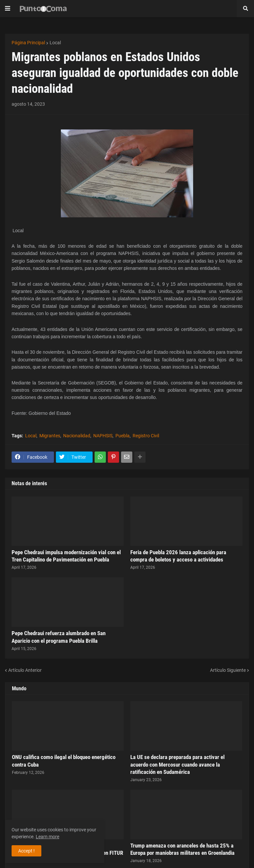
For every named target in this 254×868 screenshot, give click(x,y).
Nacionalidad (77, 436)
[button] (8, 9)
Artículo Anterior (25, 670)
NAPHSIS (103, 436)
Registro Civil (146, 436)
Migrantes (50, 436)
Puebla (123, 436)
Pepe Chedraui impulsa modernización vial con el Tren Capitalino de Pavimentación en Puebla (66, 556)
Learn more (47, 837)
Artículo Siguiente (228, 670)
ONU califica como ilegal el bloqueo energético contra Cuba (64, 761)
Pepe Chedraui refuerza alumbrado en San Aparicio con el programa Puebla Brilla (59, 637)
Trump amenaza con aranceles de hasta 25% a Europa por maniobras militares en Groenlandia (182, 849)
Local (55, 43)
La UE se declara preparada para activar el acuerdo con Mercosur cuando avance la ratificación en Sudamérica (177, 764)
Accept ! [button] (26, 851)
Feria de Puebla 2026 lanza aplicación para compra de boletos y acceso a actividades (178, 556)
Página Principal (28, 43)
